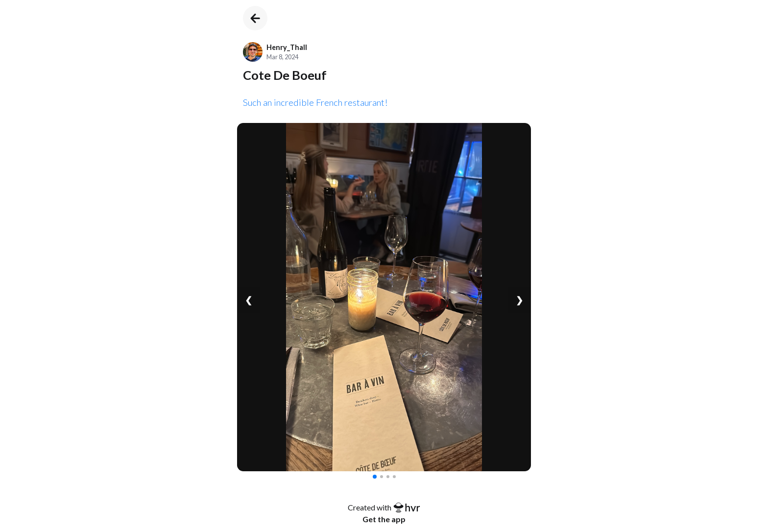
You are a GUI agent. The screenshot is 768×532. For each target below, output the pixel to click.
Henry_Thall (287, 47)
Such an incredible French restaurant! (315, 102)
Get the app (384, 519)
